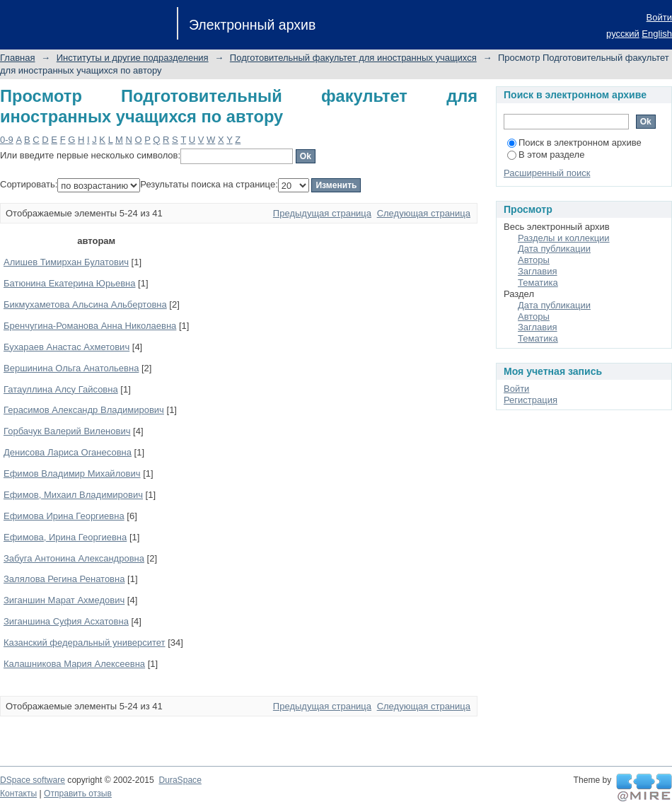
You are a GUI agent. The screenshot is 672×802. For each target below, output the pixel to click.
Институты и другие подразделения (133, 58)
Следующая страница (424, 213)
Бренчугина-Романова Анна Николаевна (90, 326)
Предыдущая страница (322, 213)
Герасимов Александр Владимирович (84, 410)
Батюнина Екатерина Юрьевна (69, 283)
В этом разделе (546, 155)
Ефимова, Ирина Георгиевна (65, 537)
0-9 (7, 140)
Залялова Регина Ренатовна (64, 579)
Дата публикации (554, 249)
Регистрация (531, 400)
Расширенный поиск (547, 173)
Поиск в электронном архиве (574, 143)
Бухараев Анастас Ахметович (66, 347)
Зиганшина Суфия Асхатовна (66, 621)
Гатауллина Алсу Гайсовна (61, 389)
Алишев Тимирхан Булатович (66, 262)
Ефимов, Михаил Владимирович (73, 495)
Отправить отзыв (78, 794)
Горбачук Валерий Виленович (67, 431)
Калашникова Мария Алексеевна (74, 664)
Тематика (538, 283)
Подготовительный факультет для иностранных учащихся (353, 58)
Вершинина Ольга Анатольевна (71, 368)
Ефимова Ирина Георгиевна (64, 516)
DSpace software (33, 780)
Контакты (18, 794)
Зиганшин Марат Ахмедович (64, 600)
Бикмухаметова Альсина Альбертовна (85, 304)
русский (623, 34)
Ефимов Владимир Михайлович (72, 473)
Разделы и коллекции (564, 238)
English (657, 34)
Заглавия (538, 271)
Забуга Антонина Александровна (74, 558)
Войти (659, 17)
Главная (17, 58)
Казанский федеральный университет (85, 643)
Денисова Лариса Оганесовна (68, 452)
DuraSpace (180, 780)
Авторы (534, 260)
